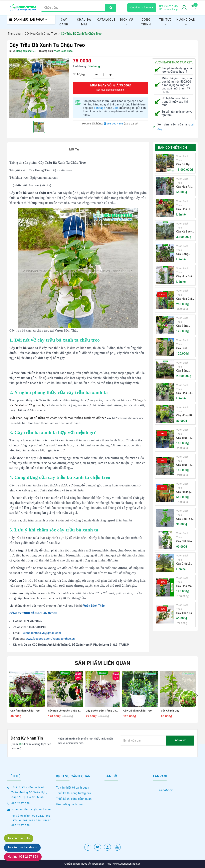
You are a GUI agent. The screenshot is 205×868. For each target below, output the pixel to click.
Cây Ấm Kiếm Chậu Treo (25, 711)
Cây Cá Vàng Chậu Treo (138, 711)
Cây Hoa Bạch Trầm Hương (185, 393)
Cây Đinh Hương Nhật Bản (184, 348)
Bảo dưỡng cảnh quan (70, 804)
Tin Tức (166, 22)
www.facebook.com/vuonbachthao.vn (50, 639)
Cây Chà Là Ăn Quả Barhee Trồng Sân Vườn (185, 564)
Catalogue (107, 20)
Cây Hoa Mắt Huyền (185, 586)
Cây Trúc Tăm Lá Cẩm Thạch (185, 438)
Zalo (116, 108)
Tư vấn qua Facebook (22, 847)
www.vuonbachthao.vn (127, 864)
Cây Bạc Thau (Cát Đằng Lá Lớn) (185, 519)
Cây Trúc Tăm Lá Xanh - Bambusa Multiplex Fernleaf (185, 465)
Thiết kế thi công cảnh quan (74, 799)
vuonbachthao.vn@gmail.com (42, 633)
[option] (39, 88)
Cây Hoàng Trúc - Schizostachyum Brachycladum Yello (185, 492)
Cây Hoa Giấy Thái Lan (185, 299)
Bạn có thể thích (173, 148)
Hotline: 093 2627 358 (23, 857)
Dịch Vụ (127, 22)
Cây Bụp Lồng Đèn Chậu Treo (65, 711)
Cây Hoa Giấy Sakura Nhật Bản (185, 277)
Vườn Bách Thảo (94, 606)
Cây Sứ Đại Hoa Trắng (183, 165)
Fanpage (99, 108)
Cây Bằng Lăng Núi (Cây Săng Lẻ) (185, 254)
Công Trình (146, 22)
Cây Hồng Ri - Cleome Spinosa (185, 416)
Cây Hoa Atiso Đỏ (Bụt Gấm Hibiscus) (185, 187)
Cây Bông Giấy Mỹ (182, 326)
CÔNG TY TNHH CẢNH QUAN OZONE (33, 613)
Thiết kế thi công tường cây (74, 793)
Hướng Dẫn (186, 22)
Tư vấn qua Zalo (19, 838)
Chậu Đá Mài (84, 22)
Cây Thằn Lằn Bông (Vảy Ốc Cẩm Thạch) (185, 613)
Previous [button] (8, 696)
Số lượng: (79, 74)
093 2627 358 (114, 124)
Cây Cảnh (64, 22)
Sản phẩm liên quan (103, 663)
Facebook (166, 790)
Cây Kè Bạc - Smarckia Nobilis (184, 232)
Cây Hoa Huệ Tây (185, 209)
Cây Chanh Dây (170, 711)
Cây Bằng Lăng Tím (182, 371)
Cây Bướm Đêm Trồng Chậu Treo (102, 711)
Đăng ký (180, 741)
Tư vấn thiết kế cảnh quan (73, 788)
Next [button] (197, 696)
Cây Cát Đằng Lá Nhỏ (185, 542)
